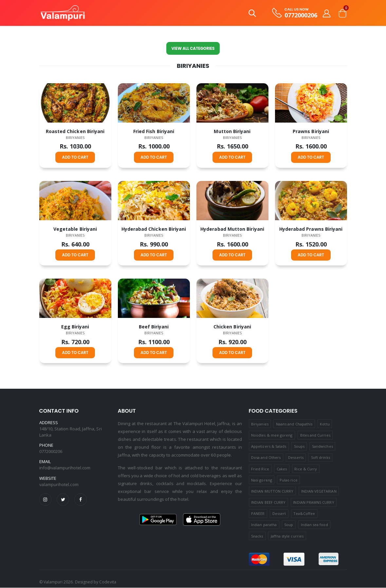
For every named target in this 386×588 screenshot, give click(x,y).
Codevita (108, 582)
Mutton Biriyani (232, 131)
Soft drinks (321, 458)
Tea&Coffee (304, 514)
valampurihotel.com (59, 484)
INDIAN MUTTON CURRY (272, 491)
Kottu (325, 424)
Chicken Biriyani (232, 327)
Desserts (296, 458)
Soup (289, 525)
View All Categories (193, 48)
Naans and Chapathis (294, 424)
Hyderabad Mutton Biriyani (232, 229)
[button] (252, 15)
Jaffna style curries (287, 536)
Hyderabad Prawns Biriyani (311, 229)
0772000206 (301, 15)
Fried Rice (260, 469)
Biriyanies (75, 137)
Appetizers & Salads (269, 446)
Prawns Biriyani (311, 131)
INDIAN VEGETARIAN (319, 491)
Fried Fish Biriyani (154, 131)
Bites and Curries (315, 435)
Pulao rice (289, 480)
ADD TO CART (75, 157)
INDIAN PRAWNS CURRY (313, 502)
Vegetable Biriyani (75, 229)
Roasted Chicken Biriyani (75, 131)
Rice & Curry (306, 469)
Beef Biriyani (154, 327)
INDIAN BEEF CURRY (268, 502)
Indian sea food (314, 525)
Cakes (282, 469)
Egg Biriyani (75, 327)
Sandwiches (322, 446)
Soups (299, 446)
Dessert (279, 514)
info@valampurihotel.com (65, 468)
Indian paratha (264, 525)
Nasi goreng (262, 480)
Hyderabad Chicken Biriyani (154, 229)
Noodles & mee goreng (272, 435)
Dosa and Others (266, 458)
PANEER (258, 514)
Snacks (257, 536)
